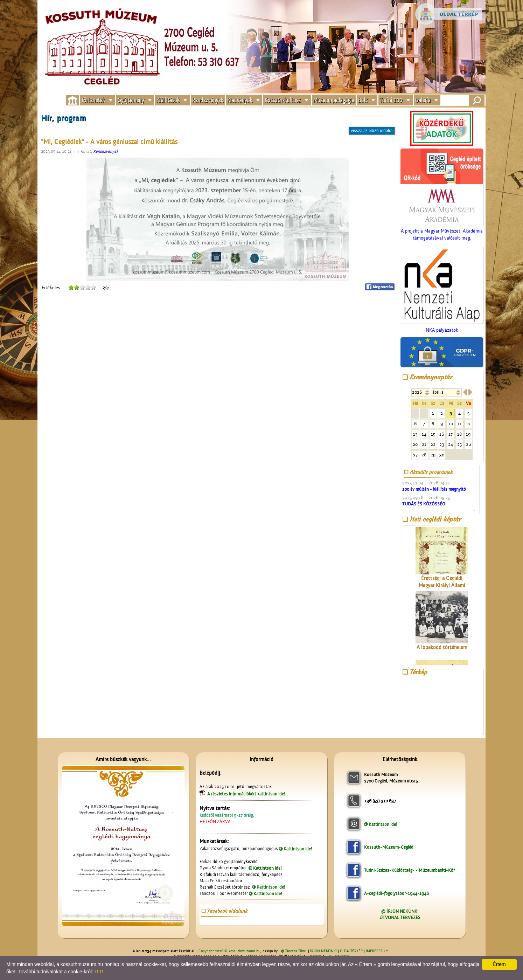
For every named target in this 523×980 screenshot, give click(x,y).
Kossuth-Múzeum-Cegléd (389, 847)
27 (415, 455)
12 (468, 424)
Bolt (363, 100)
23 (442, 444)
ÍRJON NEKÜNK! (323, 951)
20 (415, 444)
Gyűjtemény (131, 100)
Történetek (93, 100)
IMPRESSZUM (377, 951)
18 (459, 434)
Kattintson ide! (298, 849)
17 (451, 434)
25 (459, 444)
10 (451, 424)
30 (442, 455)
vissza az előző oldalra (372, 130)
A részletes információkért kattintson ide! (247, 794)
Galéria (423, 100)
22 (433, 444)
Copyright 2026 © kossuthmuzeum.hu (229, 951)
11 (460, 424)
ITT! (99, 972)
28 (424, 455)
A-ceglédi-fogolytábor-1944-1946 (396, 893)
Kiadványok (240, 100)
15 (433, 434)
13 (415, 434)
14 (424, 434)
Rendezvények (208, 100)
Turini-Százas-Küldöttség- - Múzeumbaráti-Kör (409, 870)
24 (451, 444)
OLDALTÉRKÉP (351, 951)
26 (468, 444)
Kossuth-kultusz (283, 100)
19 (468, 434)
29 (433, 455)
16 (442, 434)
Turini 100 (391, 100)
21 (424, 444)
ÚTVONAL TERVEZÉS (400, 917)
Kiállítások (168, 100)
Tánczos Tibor (295, 951)
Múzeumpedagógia (334, 100)
